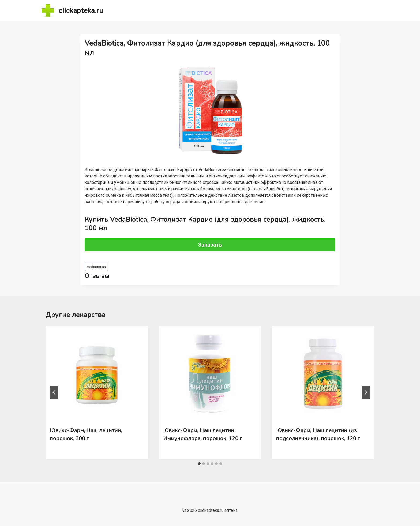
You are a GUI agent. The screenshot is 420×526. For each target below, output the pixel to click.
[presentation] (97, 374)
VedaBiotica (96, 267)
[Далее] (366, 392)
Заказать (210, 245)
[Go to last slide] (54, 392)
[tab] (199, 464)
